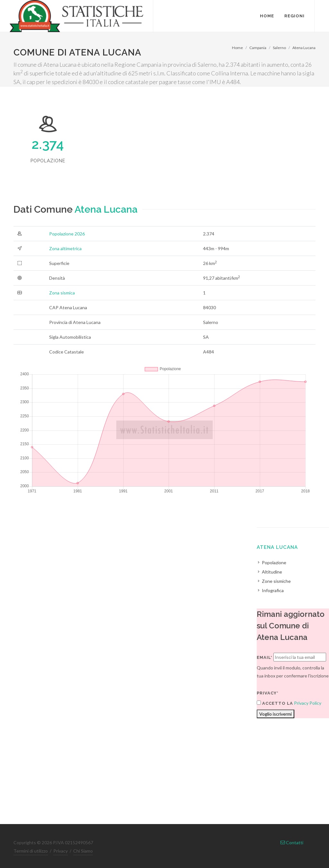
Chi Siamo (83, 851)
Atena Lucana (304, 48)
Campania (258, 48)
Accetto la (275, 703)
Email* (265, 657)
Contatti (292, 842)
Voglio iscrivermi (276, 714)
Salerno (279, 48)
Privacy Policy (308, 703)
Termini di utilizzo (31, 851)
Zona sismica (62, 293)
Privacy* (268, 693)
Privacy (61, 851)
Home (237, 48)
